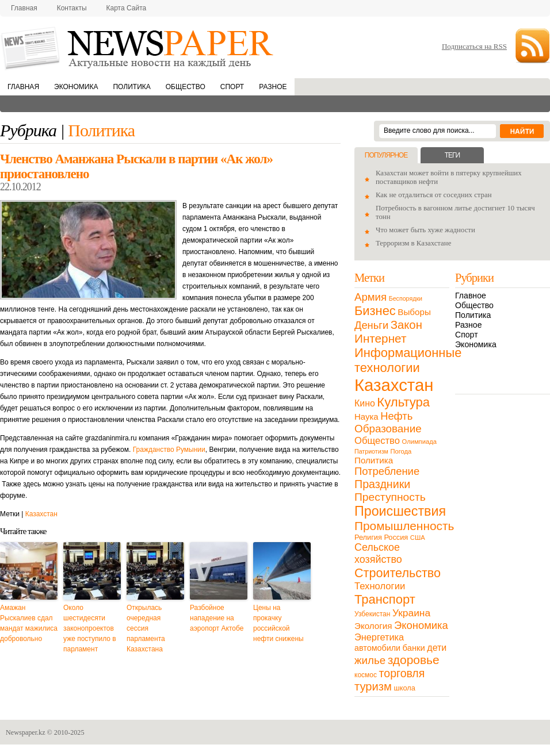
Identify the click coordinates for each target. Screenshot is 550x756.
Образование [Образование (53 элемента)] (388, 429)
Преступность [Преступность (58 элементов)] (390, 497)
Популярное (386, 155)
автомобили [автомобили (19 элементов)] (377, 648)
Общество (186, 87)
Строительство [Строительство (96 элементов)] (398, 573)
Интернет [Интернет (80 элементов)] (380, 338)
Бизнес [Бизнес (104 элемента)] (375, 311)
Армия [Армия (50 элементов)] (371, 297)
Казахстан (41, 514)
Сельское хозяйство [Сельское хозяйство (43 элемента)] (378, 553)
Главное (471, 296)
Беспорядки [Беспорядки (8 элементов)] (406, 298)
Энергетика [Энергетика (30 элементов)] (379, 637)
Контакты (72, 8)
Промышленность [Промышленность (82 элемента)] (404, 526)
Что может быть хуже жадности (425, 230)
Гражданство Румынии (169, 450)
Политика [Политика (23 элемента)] (374, 460)
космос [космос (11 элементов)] (366, 675)
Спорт (232, 87)
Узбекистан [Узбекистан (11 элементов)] (372, 614)
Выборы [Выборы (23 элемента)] (414, 312)
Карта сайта (127, 8)
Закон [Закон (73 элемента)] (406, 325)
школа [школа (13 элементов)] (405, 688)
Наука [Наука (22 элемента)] (366, 417)
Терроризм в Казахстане (413, 243)
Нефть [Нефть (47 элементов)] (396, 416)
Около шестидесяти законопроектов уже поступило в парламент (90, 628)
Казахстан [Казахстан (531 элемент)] (394, 385)
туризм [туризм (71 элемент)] (373, 686)
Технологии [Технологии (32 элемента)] (380, 586)
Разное (273, 87)
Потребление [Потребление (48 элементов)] (387, 471)
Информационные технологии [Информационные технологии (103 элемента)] (408, 360)
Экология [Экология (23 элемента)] (373, 626)
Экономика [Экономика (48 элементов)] (421, 625)
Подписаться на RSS (474, 46)
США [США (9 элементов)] (418, 538)
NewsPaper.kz (138, 47)
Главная (24, 8)
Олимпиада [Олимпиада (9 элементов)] (419, 442)
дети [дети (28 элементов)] (437, 648)
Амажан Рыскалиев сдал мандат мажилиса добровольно (29, 623)
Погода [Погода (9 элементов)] (401, 451)
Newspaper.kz (26, 732)
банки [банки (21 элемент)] (414, 648)
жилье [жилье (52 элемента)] (370, 660)
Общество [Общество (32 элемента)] (377, 441)
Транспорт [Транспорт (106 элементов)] (385, 599)
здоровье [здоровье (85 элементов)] (414, 660)
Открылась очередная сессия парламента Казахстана (146, 628)
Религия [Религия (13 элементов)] (368, 537)
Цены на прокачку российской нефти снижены (278, 623)
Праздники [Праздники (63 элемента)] (382, 484)
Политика (131, 87)
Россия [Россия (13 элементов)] (396, 537)
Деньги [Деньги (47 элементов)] (371, 325)
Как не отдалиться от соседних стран (434, 195)
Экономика (76, 87)
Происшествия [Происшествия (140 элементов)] (400, 511)
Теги (452, 155)
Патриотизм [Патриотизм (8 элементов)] (371, 451)
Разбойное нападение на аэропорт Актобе (217, 618)
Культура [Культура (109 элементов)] (403, 402)
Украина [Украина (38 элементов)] (411, 613)
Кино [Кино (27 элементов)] (365, 403)
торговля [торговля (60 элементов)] (402, 673)
